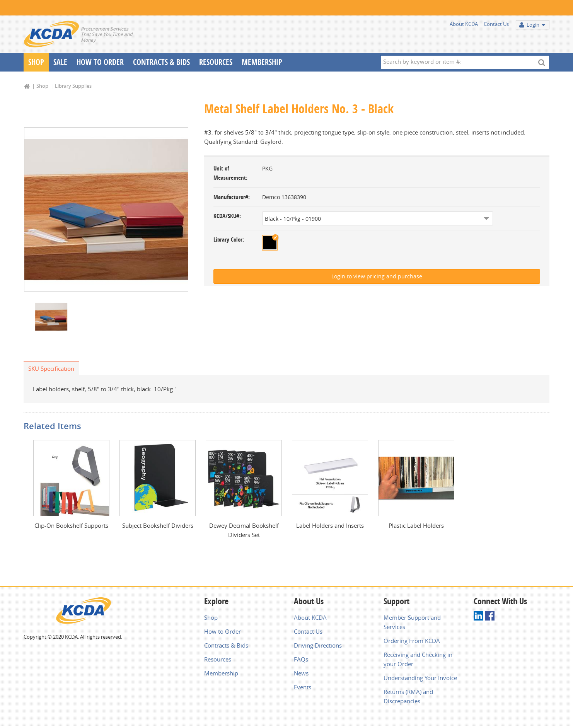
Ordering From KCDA (412, 641)
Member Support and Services (412, 622)
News (301, 673)
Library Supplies (73, 86)
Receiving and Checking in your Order (418, 659)
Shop (36, 62)
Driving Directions (318, 645)
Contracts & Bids (161, 62)
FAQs (301, 659)
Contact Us (496, 24)
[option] (106, 209)
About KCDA (464, 24)
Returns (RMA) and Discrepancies (408, 696)
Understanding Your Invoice (420, 678)
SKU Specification (51, 368)
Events (303, 687)
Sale (60, 62)
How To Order (100, 62)
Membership (262, 62)
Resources (216, 62)
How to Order (223, 631)
